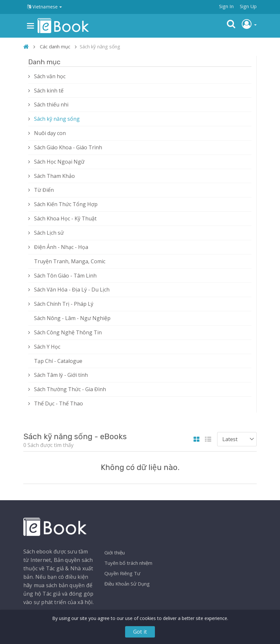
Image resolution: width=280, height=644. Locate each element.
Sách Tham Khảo (54, 176)
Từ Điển (44, 190)
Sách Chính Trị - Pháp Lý (64, 304)
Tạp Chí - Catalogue (58, 361)
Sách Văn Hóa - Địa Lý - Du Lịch (72, 290)
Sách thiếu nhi (51, 105)
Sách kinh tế (49, 91)
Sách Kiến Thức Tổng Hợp (66, 204)
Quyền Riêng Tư (122, 573)
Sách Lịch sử (49, 233)
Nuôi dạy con (50, 133)
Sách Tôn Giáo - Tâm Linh (65, 276)
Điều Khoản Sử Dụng (127, 584)
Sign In (226, 6)
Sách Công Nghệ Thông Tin (68, 332)
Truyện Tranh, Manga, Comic (70, 261)
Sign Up (248, 6)
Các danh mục (55, 46)
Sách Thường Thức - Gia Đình (70, 389)
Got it (140, 632)
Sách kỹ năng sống (57, 119)
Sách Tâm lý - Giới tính (61, 375)
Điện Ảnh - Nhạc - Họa (61, 247)
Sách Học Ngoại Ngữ (59, 162)
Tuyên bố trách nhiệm (128, 563)
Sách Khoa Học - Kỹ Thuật (65, 218)
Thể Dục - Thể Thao (58, 403)
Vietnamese (45, 7)
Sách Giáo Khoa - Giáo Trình (68, 147)
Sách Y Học (47, 347)
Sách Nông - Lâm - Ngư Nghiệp (72, 318)
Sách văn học (50, 76)
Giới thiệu (115, 552)
